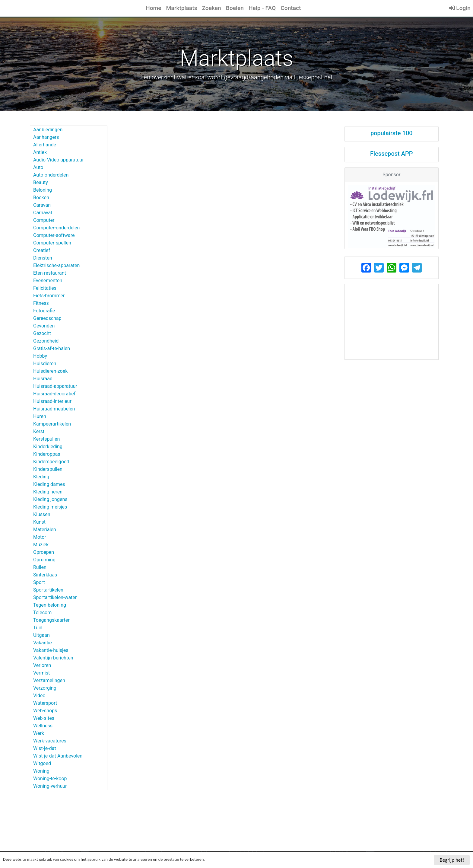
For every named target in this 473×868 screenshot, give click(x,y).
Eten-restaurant (50, 273)
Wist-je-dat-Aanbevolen (58, 756)
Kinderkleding (48, 447)
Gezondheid (46, 341)
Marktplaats (182, 8)
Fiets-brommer (49, 296)
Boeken (41, 198)
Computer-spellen (52, 243)
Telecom (42, 613)
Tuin (38, 628)
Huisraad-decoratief (54, 394)
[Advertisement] (392, 322)
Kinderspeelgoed (51, 462)
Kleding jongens (50, 499)
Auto (38, 167)
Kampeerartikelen (52, 424)
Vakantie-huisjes (51, 650)
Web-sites (44, 718)
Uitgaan (41, 635)
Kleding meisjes (50, 507)
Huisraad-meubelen (54, 409)
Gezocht (42, 333)
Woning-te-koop (50, 779)
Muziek (41, 545)
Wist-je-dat (45, 748)
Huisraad (43, 379)
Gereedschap (47, 318)
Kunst (39, 522)
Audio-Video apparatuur (59, 160)
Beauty (41, 182)
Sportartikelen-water (55, 597)
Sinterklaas (45, 575)
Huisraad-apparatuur (55, 386)
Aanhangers (46, 137)
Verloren (42, 665)
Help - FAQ (262, 8)
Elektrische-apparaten (56, 265)
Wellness (43, 726)
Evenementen (48, 281)
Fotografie (44, 311)
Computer (44, 220)
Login (460, 8)
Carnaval (43, 213)
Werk (39, 733)
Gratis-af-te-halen (52, 348)
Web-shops (45, 711)
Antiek (40, 152)
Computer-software (54, 235)
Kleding (41, 477)
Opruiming (44, 560)
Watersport (45, 703)
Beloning (43, 190)
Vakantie (43, 643)
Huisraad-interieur (52, 401)
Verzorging (45, 688)
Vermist (41, 673)
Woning (41, 771)
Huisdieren (45, 364)
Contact (291, 8)
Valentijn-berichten (53, 658)
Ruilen (40, 567)
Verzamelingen (49, 680)
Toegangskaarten (52, 620)
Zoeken (211, 8)
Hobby (40, 356)
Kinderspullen (48, 469)
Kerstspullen (46, 439)
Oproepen (44, 552)
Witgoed (42, 763)
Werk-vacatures (50, 741)
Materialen (45, 530)
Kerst (39, 431)
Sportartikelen (48, 590)
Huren (40, 416)
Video (39, 696)
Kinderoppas (47, 454)
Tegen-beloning (50, 605)
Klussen (42, 514)
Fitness (41, 303)
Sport (39, 582)
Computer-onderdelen (56, 228)
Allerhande (45, 145)
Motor (40, 537)
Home (154, 8)
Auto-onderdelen (51, 175)
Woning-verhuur (50, 786)
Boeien (235, 8)
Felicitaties (45, 288)
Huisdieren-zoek (50, 371)
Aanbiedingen (48, 130)
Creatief (42, 250)
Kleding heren (48, 492)
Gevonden (44, 326)
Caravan (42, 205)
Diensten (43, 258)
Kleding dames (49, 484)
